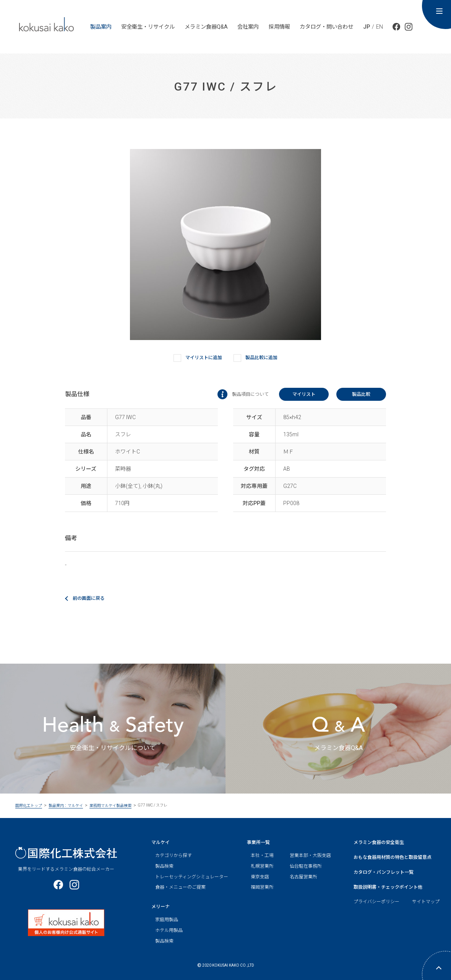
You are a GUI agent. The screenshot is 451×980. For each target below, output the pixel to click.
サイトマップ (426, 902)
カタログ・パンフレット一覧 (384, 872)
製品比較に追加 (256, 358)
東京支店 (260, 877)
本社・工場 (262, 855)
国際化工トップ (29, 806)
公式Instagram (409, 27)
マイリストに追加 (198, 358)
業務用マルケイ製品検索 (110, 806)
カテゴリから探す (174, 855)
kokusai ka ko (46, 24)
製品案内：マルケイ (66, 806)
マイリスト (304, 394)
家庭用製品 (167, 920)
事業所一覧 (258, 842)
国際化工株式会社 (66, 853)
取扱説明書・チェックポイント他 (388, 887)
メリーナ (161, 907)
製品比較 (361, 394)
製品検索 (164, 866)
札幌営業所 (262, 866)
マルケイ (161, 842)
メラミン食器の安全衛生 (379, 842)
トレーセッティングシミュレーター (192, 877)
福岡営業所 (262, 887)
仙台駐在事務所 (306, 866)
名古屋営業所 (303, 877)
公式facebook (396, 27)
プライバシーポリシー (376, 902)
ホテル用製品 (169, 930)
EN (380, 27)
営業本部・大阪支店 (310, 855)
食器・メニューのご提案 (180, 887)
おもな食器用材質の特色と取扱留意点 (393, 857)
